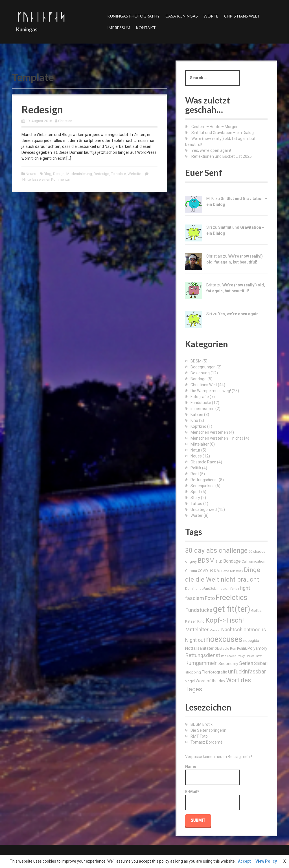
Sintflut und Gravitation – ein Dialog (223, 133)
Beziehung (200, 373)
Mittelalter (200, 444)
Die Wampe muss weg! (211, 391)
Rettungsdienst (204, 480)
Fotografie (200, 397)
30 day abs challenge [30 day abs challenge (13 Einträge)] (216, 551)
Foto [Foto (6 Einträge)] (210, 598)
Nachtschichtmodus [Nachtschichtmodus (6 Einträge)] (244, 630)
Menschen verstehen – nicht (216, 438)
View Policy (266, 861)
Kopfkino (198, 426)
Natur (195, 450)
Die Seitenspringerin (208, 730)
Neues (31, 174)
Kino (194, 420)
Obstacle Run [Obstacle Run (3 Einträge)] (225, 648)
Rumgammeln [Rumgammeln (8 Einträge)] (201, 663)
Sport (195, 492)
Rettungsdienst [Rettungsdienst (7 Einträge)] (203, 655)
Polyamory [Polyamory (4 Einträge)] (257, 648)
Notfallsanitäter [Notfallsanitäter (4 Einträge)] (199, 648)
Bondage (199, 379)
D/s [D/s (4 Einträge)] (217, 571)
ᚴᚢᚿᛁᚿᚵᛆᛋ (41, 17)
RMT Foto (199, 736)
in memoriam (202, 409)
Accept (244, 861)
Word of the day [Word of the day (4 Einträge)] (210, 681)
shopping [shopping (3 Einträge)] (193, 672)
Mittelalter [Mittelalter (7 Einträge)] (197, 630)
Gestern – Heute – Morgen (215, 127)
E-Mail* (213, 800)
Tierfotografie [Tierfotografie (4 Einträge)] (214, 672)
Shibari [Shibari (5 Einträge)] (261, 663)
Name (213, 775)
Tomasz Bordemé (207, 742)
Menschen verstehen (209, 432)
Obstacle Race (203, 462)
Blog (48, 174)
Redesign (42, 109)
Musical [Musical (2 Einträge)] (215, 630)
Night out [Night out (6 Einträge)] (195, 640)
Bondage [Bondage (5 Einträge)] (232, 561)
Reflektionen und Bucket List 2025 (222, 156)
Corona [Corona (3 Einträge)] (191, 571)
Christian (65, 121)
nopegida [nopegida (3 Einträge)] (251, 641)
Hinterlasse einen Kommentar (46, 179)
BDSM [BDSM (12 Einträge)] (206, 560)
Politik (196, 468)
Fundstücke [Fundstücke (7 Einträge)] (199, 610)
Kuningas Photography (133, 16)
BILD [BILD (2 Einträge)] (219, 562)
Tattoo (196, 504)
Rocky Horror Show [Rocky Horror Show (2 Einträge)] (249, 656)
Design (59, 174)
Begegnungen (203, 367)
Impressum (119, 28)
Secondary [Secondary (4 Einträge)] (228, 664)
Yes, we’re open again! (211, 150)
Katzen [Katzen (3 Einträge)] (191, 621)
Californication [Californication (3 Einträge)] (253, 561)
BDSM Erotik (202, 724)
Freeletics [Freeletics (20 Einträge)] (231, 597)
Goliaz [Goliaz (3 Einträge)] (256, 611)
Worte (211, 16)
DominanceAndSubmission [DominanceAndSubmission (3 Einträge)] (207, 589)
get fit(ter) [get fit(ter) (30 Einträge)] (232, 609)
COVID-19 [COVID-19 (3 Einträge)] (205, 571)
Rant (195, 474)
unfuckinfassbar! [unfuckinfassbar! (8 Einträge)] (248, 672)
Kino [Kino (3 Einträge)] (201, 621)
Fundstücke (201, 403)
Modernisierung (79, 174)
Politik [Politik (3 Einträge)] (242, 648)
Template (118, 174)
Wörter (197, 515)
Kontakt (146, 28)
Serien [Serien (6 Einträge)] (246, 663)
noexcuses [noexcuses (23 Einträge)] (224, 639)
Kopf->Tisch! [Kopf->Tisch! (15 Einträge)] (225, 620)
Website (134, 174)
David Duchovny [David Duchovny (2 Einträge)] (232, 571)
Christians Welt (242, 16)
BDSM (196, 361)
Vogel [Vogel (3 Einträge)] (190, 681)
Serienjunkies (202, 486)
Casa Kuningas (182, 16)
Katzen (197, 414)
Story (195, 498)
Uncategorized (204, 509)
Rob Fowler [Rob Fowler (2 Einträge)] (228, 656)
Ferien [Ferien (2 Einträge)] (235, 589)
